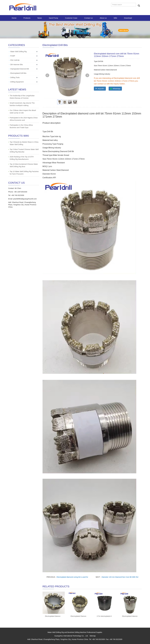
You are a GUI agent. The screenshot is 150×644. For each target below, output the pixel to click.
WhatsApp (115, 89)
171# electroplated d (104, 616)
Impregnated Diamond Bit (20, 69)
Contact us (88, 18)
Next (87, 75)
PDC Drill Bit (15, 60)
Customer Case (71, 18)
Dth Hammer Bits (17, 65)
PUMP (13, 56)
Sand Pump (53, 18)
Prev (47, 75)
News (40, 18)
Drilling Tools (15, 77)
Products (27, 18)
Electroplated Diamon (78, 616)
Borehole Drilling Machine (77, 632)
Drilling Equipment (17, 82)
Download (128, 18)
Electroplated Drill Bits (18, 73)
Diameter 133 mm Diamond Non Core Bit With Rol (120, 577)
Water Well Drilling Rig (18, 52)
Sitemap (93, 636)
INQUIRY (100, 89)
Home (14, 18)
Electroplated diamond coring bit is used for (72, 577)
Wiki (115, 18)
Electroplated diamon (53, 616)
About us (103, 18)
